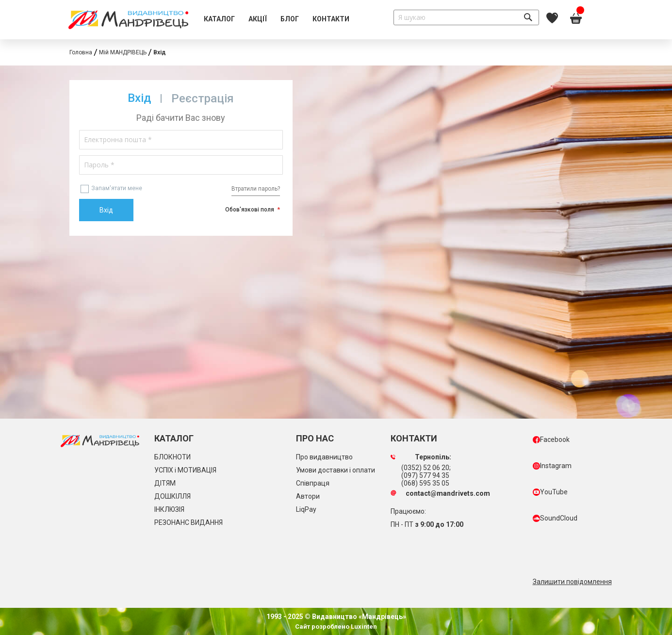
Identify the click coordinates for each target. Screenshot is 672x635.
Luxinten (363, 627)
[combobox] (466, 17)
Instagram (552, 466)
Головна (81, 52)
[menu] (277, 19)
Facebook (551, 440)
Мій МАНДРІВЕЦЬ (123, 52)
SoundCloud (555, 518)
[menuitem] (219, 19)
